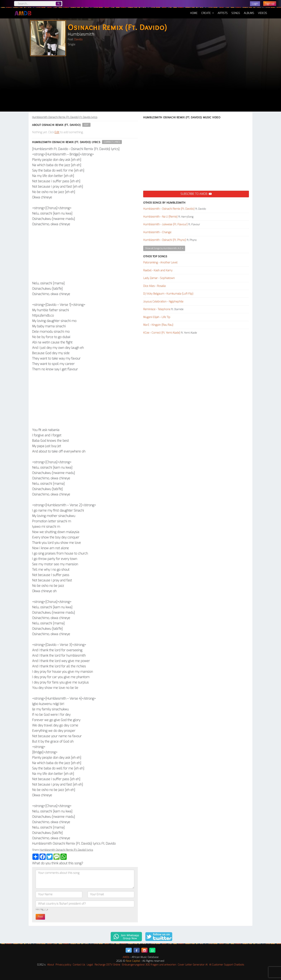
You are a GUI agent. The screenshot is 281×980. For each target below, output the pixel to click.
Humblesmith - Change (157, 232)
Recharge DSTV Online (107, 965)
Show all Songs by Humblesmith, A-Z (164, 248)
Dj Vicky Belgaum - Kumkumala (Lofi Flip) (168, 294)
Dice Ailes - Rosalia (154, 286)
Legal (90, 965)
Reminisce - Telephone (157, 309)
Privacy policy (63, 965)
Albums (249, 13)
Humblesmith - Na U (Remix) (160, 217)
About (51, 965)
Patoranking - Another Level (160, 263)
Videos (262, 13)
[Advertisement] (140, 85)
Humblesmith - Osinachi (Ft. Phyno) (165, 240)
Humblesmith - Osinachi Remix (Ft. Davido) (169, 209)
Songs (236, 13)
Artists (223, 13)
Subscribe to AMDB (196, 194)
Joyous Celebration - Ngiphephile (163, 302)
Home (194, 11)
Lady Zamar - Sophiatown (159, 278)
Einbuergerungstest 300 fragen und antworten (149, 965)
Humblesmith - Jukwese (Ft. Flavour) (165, 224)
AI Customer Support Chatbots (227, 965)
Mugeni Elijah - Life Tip (157, 317)
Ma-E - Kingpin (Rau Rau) (158, 325)
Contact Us (79, 965)
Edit (86, 125)
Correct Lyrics (112, 142)
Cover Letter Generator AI (193, 965)
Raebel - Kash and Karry (158, 270)
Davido (78, 39)
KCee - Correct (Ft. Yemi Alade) (162, 333)
